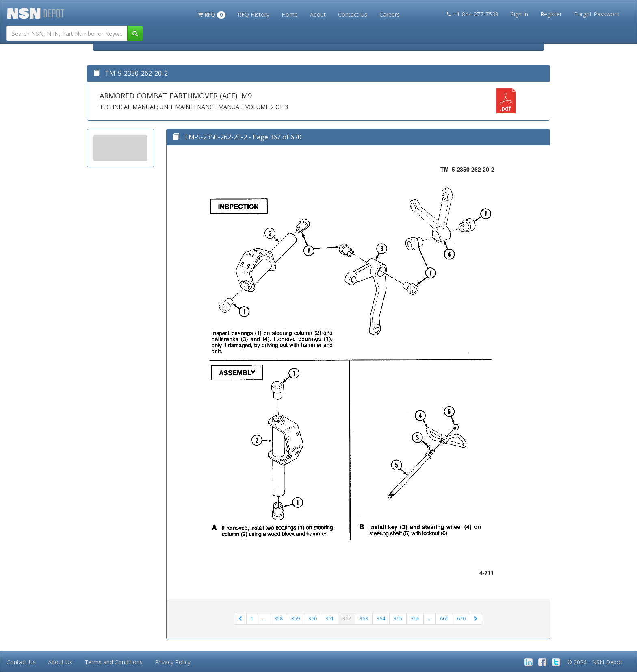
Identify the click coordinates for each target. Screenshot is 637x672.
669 (444, 619)
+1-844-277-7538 (473, 14)
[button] (211, 14)
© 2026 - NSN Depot (595, 662)
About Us (60, 662)
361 (330, 619)
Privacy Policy (173, 662)
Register (551, 14)
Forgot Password (597, 14)
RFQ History (253, 14)
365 (398, 619)
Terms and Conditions (114, 662)
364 (381, 619)
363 (364, 619)
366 (415, 619)
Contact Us (353, 14)
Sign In (519, 14)
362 (347, 619)
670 (461, 619)
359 (296, 619)
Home (290, 14)
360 (313, 619)
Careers (390, 14)
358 (278, 619)
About (318, 14)
